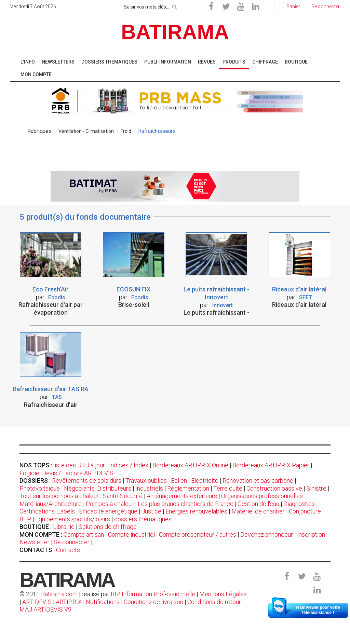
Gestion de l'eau (258, 504)
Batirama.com (59, 594)
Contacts (68, 550)
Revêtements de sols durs (87, 481)
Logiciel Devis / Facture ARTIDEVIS (66, 473)
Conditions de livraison (153, 602)
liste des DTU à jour (79, 465)
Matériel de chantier (258, 511)
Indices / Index (129, 465)
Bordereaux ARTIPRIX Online (190, 465)
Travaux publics (146, 481)
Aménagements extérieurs (182, 496)
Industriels (149, 488)
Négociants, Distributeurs (98, 488)
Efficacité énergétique (108, 511)
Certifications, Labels (47, 511)
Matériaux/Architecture (51, 504)
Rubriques (39, 131)
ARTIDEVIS (37, 602)
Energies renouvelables (196, 511)
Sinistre (316, 488)
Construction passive (274, 488)
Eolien (179, 481)
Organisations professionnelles (262, 496)
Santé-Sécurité (123, 496)
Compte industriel (131, 535)
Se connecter (72, 542)
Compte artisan (84, 535)
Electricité (205, 481)
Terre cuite (228, 488)
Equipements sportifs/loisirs (73, 519)
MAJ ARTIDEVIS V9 (45, 609)
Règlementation (188, 488)
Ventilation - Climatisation (86, 131)
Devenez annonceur (267, 535)
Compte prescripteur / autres (198, 535)
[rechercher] (175, 6)
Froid (126, 131)
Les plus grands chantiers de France (186, 504)
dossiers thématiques (143, 519)
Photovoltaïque (40, 488)
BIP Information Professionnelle (153, 594)
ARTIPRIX (69, 602)
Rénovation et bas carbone (258, 481)
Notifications (103, 602)
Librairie (64, 527)
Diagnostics (299, 504)
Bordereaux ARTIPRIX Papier (271, 465)
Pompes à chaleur (110, 504)
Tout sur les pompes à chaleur (59, 496)
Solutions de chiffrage (108, 527)
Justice (151, 511)
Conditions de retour (214, 602)
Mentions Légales (223, 594)
